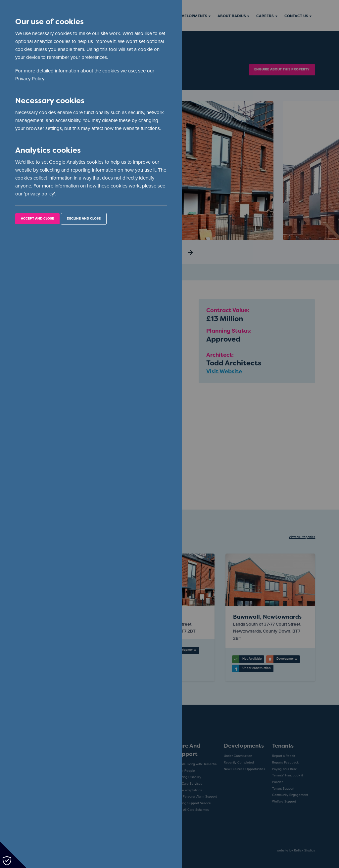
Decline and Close (84, 219)
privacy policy (39, 194)
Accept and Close (37, 219)
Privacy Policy (30, 79)
